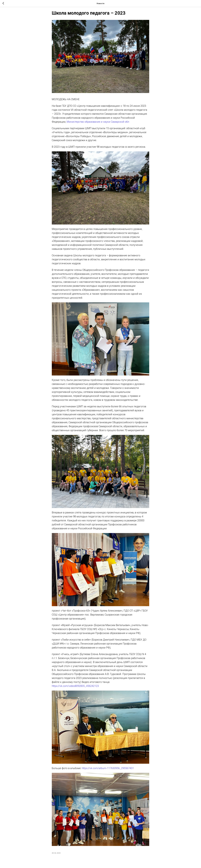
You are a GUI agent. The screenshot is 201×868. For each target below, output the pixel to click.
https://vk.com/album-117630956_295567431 (108, 770)
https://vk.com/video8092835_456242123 (75, 688)
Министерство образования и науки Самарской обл (98, 124)
